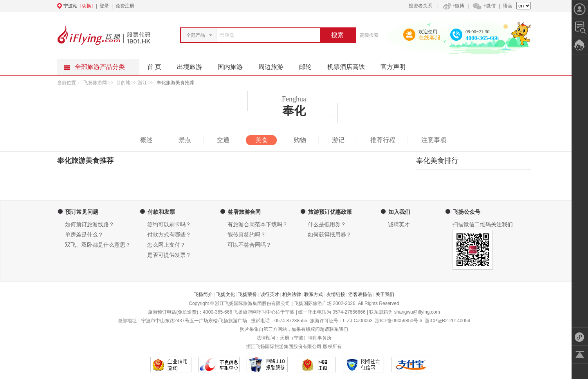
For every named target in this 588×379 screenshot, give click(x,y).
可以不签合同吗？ (249, 245)
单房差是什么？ (84, 235)
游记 (338, 140)
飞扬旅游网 (95, 83)
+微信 (484, 6)
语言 (508, 6)
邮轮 (309, 65)
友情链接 (336, 294)
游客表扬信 (360, 294)
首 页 (154, 67)
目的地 (124, 83)
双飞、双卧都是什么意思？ (98, 245)
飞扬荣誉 (247, 294)
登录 (104, 6)
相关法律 (292, 294)
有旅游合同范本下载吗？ (258, 225)
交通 (223, 140)
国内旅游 (234, 65)
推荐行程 (383, 140)
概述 (146, 140)
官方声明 (397, 65)
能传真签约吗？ (247, 235)
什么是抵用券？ (327, 225)
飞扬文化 (225, 294)
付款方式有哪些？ (169, 235)
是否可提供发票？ (169, 255)
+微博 (453, 6)
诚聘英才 (399, 225)
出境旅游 (193, 65)
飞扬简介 (203, 294)
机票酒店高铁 (350, 65)
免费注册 (125, 6)
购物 (300, 140)
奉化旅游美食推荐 (175, 83)
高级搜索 (369, 35)
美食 (262, 140)
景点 (185, 140)
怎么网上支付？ (166, 245)
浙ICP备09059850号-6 (399, 321)
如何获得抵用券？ (330, 235)
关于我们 (385, 294)
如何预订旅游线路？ (90, 225)
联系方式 (314, 294)
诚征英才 (270, 294)
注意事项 (434, 140)
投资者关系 (420, 6)
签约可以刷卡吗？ (169, 225)
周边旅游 (275, 65)
